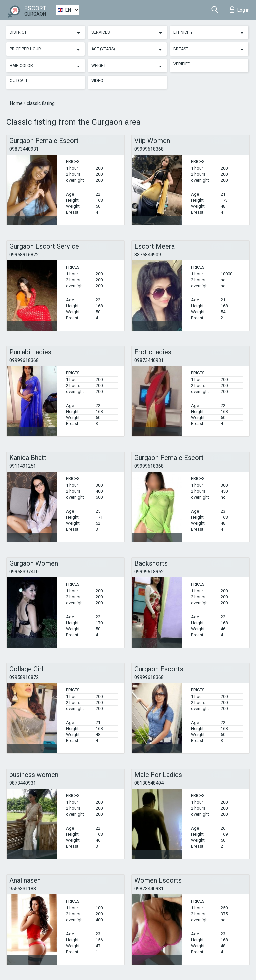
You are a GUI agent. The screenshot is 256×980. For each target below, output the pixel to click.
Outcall (19, 80)
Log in (240, 10)
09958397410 (24, 572)
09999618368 (149, 149)
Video (97, 80)
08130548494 (149, 783)
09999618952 (149, 572)
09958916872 (24, 255)
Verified (182, 64)
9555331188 (23, 889)
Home (17, 103)
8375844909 (148, 255)
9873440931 (23, 783)
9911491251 (23, 466)
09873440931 (24, 149)
